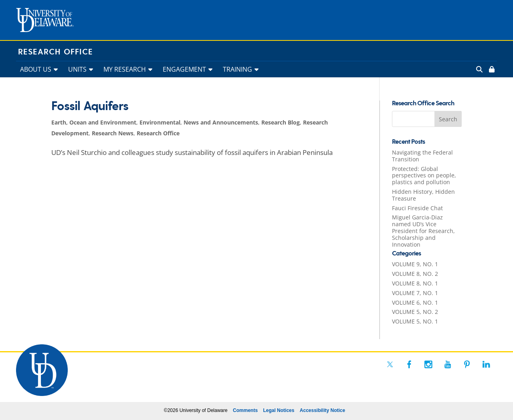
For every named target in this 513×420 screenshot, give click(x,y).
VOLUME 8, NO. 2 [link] (415, 274)
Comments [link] (245, 410)
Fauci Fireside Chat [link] (417, 208)
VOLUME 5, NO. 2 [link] (415, 312)
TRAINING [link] (237, 69)
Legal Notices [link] (279, 410)
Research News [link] (113, 133)
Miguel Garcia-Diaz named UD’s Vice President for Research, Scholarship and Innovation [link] (423, 231)
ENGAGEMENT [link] (184, 69)
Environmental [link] (160, 122)
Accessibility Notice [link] (322, 410)
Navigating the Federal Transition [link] (422, 156)
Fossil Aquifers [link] (90, 107)
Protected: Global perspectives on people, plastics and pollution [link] (424, 176)
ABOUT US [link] (36, 69)
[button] (448, 119)
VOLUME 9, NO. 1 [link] (415, 264)
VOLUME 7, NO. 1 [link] (415, 293)
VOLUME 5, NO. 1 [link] (415, 321)
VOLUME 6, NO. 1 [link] (415, 302)
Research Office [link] (56, 52)
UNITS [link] (77, 69)
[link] (491, 69)
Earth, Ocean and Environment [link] (94, 122)
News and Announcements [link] (221, 122)
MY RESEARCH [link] (125, 69)
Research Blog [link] (281, 122)
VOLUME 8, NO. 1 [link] (415, 283)
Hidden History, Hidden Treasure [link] (423, 195)
